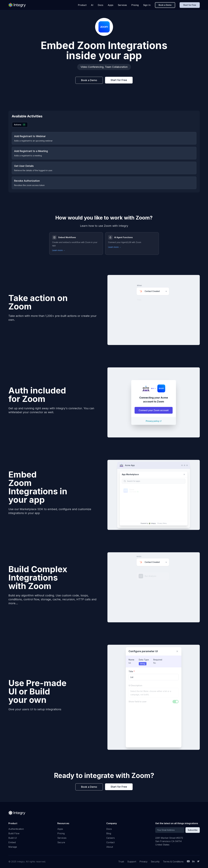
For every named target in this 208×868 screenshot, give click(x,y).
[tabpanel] (104, 161)
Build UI (13, 838)
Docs (101, 5)
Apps (111, 5)
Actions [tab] (20, 125)
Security (155, 862)
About (110, 847)
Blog (109, 833)
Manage (13, 847)
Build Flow (14, 833)
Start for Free (190, 5)
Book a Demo (165, 5)
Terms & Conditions (173, 862)
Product (82, 5)
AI (92, 5)
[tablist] (20, 125)
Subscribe (193, 830)
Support (132, 862)
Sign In (147, 5)
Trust (121, 862)
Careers (111, 838)
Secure (61, 842)
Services (122, 5)
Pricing (135, 5)
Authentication (16, 829)
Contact (110, 842)
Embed (12, 842)
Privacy (143, 862)
